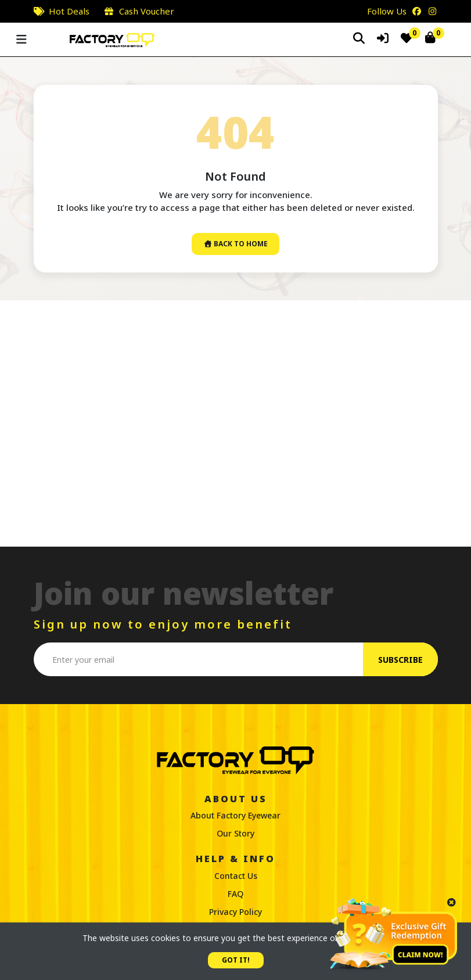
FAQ (236, 894)
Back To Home (236, 244)
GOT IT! (236, 960)
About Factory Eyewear (236, 815)
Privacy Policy (236, 912)
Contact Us (236, 876)
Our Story (236, 833)
